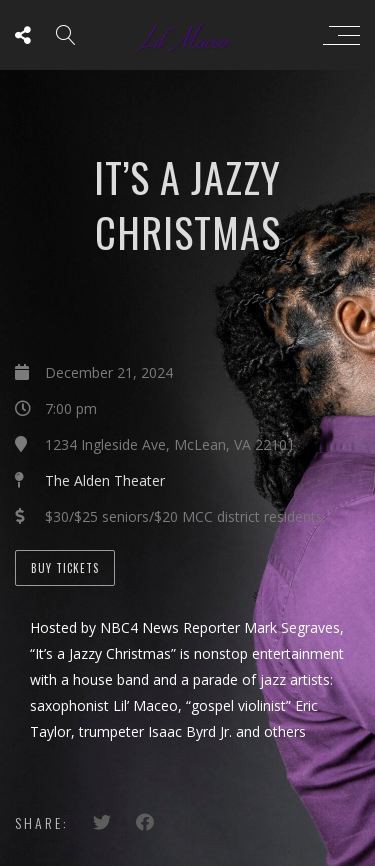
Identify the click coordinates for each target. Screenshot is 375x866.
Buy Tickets (65, 568)
